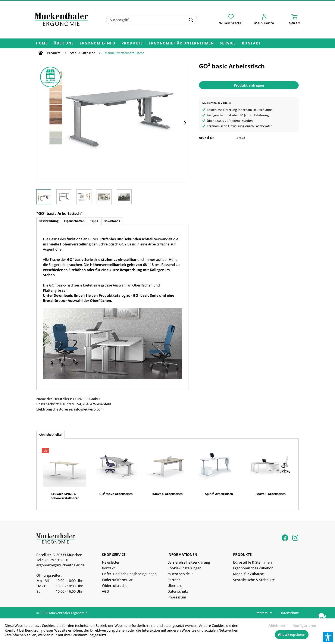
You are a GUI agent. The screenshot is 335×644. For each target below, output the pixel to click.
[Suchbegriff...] (152, 20)
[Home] (42, 43)
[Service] (228, 43)
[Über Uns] (64, 43)
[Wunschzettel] (231, 20)
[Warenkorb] (290, 20)
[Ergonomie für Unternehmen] (181, 43)
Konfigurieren (304, 626)
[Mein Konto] (261, 20)
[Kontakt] (251, 43)
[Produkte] (132, 43)
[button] (328, 637)
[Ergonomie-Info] (98, 43)
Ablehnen (277, 626)
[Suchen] (191, 20)
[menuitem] (152, 20)
